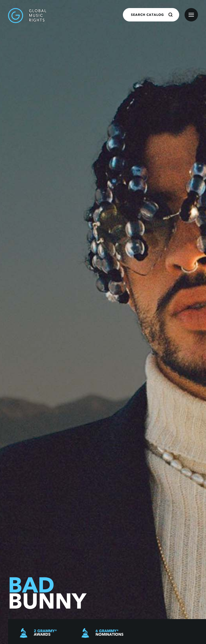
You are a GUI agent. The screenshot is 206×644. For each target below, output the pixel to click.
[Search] (171, 15)
